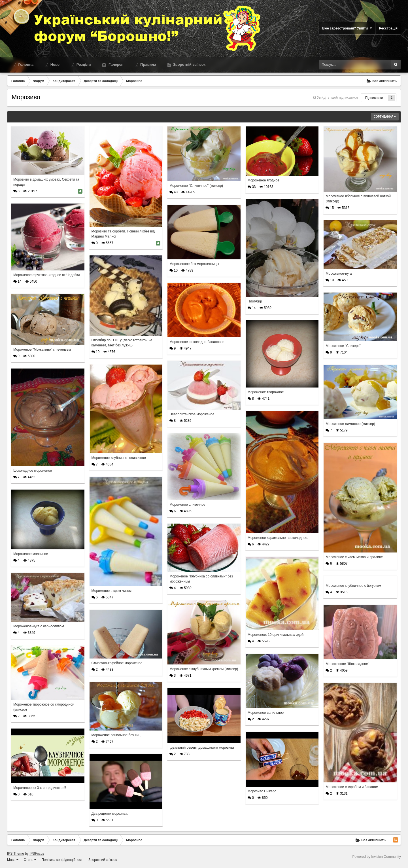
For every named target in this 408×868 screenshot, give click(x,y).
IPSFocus (37, 854)
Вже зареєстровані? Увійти (347, 28)
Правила (148, 64)
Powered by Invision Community (377, 857)
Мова (13, 860)
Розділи (83, 64)
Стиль (30, 860)
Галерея (115, 64)
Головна (25, 64)
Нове (54, 64)
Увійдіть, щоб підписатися (337, 98)
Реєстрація (388, 28)
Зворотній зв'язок (189, 64)
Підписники (374, 98)
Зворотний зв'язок (103, 860)
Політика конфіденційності (62, 860)
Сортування (385, 117)
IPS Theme (16, 854)
